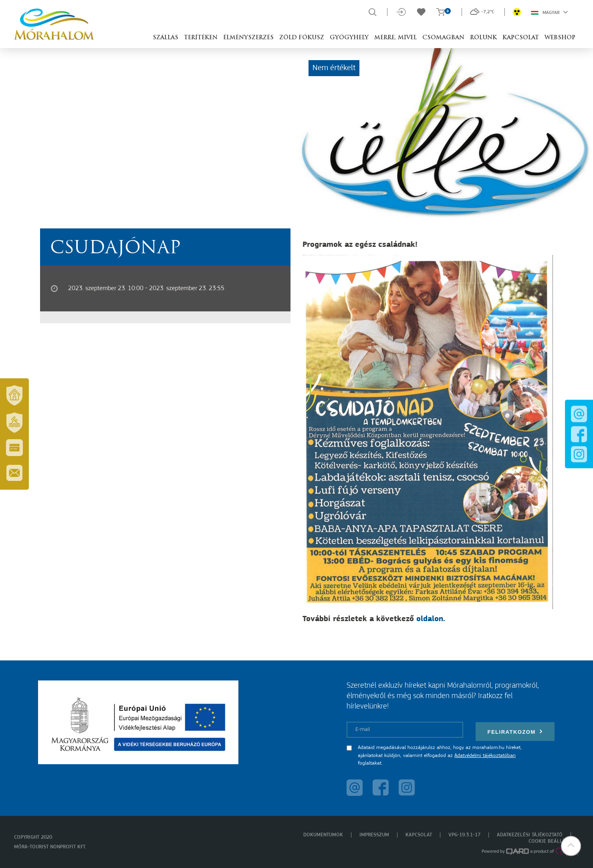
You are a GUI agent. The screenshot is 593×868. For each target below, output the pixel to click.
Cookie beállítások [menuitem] (554, 841)
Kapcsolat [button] (521, 38)
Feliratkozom (515, 732)
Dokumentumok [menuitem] (323, 835)
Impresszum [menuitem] (374, 835)
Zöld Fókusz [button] (302, 38)
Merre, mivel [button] (395, 38)
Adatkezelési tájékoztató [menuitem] (530, 835)
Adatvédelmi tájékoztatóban (485, 756)
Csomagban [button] (443, 38)
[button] (571, 846)
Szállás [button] (165, 38)
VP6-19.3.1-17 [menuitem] (464, 835)
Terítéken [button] (201, 38)
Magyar (550, 12)
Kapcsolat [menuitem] (419, 835)
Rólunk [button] (483, 38)
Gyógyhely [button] (349, 38)
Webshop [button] (560, 38)
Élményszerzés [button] (248, 38)
